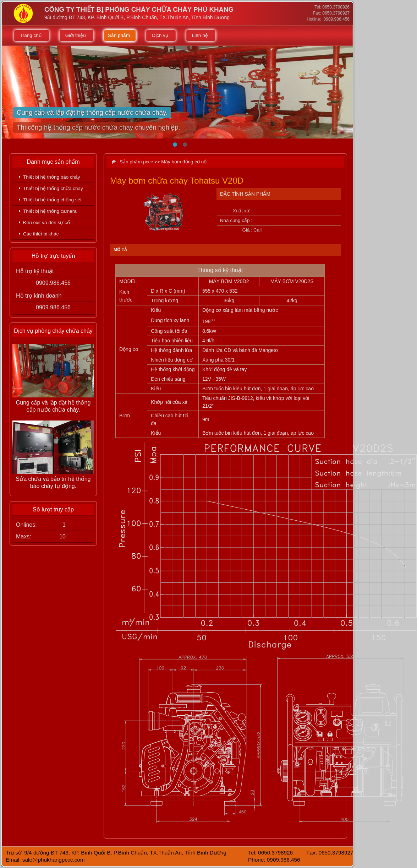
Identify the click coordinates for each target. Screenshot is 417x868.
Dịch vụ (160, 35)
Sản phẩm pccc (136, 162)
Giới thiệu (76, 35)
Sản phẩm (119, 35)
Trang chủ (31, 35)
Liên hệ (200, 35)
